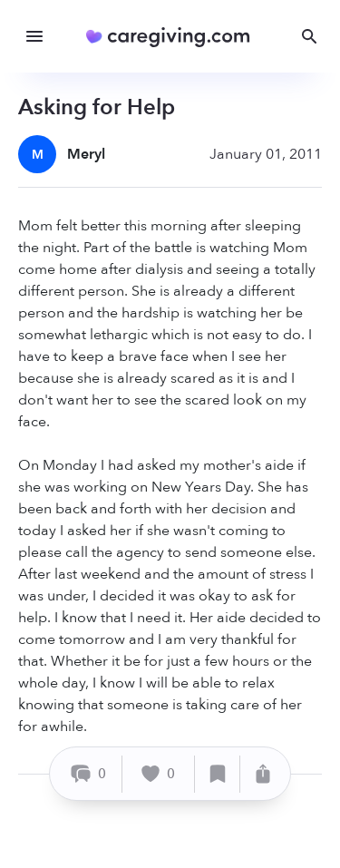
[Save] (218, 774)
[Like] (159, 774)
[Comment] (88, 774)
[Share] (263, 774)
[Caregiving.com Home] (174, 37)
